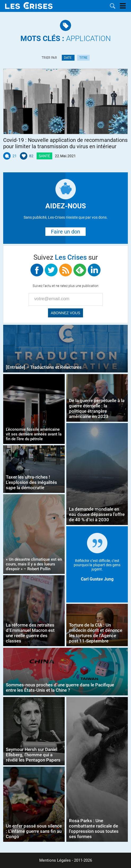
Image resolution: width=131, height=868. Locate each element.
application (66, 39)
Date (68, 58)
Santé (44, 156)
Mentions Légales (55, 860)
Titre (83, 58)
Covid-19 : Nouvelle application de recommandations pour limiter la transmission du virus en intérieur (65, 143)
